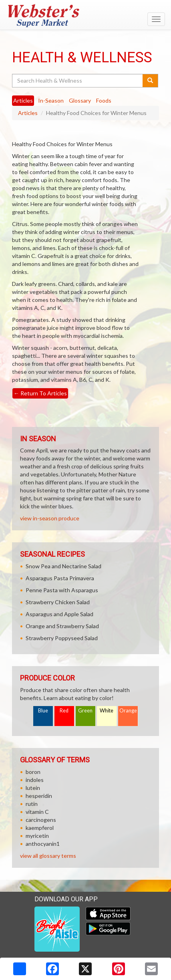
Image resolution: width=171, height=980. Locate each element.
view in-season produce (50, 518)
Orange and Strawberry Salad (62, 626)
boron (33, 772)
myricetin (37, 836)
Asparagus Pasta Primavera (60, 578)
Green (85, 711)
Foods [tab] (104, 100)
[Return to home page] (85, 16)
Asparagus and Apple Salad (59, 614)
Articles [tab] (23, 100)
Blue (43, 711)
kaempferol (40, 828)
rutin (32, 804)
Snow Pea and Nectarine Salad (63, 566)
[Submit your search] (150, 81)
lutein (33, 788)
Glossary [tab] (80, 100)
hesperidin (39, 796)
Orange (128, 711)
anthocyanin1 (43, 844)
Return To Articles (40, 393)
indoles (35, 780)
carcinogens (41, 820)
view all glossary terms (48, 856)
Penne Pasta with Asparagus (62, 590)
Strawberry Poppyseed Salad (62, 638)
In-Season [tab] (51, 100)
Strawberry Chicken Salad (58, 602)
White (107, 711)
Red (64, 711)
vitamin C (37, 812)
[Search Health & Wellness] (78, 81)
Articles (28, 113)
